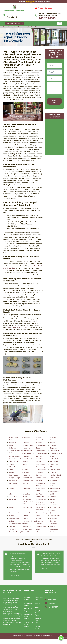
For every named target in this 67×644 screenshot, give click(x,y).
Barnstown (26, 440)
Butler (38, 448)
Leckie (52, 494)
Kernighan (26, 489)
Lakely (11, 494)
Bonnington (13, 445)
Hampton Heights (15, 478)
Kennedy (12, 489)
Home (5, 27)
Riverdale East (55, 516)
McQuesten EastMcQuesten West (28, 502)
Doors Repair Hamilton (32, 641)
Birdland (39, 443)
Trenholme (40, 529)
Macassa (53, 497)
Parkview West (28, 513)
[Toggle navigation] (60, 23)
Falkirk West (13, 467)
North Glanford (55, 508)
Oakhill (52, 510)
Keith (52, 486)
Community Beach (56, 453)
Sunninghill (40, 526)
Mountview (54, 505)
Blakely (52, 443)
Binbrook (26, 443)
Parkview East (14, 513)
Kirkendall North (56, 489)
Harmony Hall (13, 480)
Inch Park (26, 483)
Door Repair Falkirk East (14, 27)
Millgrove (39, 502)
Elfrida (25, 464)
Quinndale (54, 513)
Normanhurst (27, 508)
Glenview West (55, 470)
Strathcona (26, 526)
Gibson (52, 467)
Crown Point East (15, 459)
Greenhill (53, 472)
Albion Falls (26, 437)
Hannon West (55, 478)
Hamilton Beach (56, 475)
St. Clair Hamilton (42, 524)
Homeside (54, 480)
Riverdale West (14, 518)
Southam (53, 521)
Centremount (27, 451)
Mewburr (53, 499)
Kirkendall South (56, 491)
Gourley (11, 472)
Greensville (26, 475)
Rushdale (12, 521)
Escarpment (40, 464)
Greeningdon (13, 475)
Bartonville (40, 440)
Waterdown (27, 532)
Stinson (53, 524)
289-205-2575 (47, 18)
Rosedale (53, 518)
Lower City (40, 497)
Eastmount (54, 462)
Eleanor (11, 464)
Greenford (40, 472)
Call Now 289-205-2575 (15, 23)
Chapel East (40, 451)
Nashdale (12, 508)
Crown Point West (29, 459)
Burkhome (26, 448)
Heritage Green (28, 480)
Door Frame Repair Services (18, 327)
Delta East (40, 459)
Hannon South (41, 478)
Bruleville (53, 445)
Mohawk (53, 502)
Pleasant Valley (41, 513)
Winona (53, 535)
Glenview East (41, 470)
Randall (25, 516)
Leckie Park (13, 497)
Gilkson (25, 470)
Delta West (54, 459)
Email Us (52, 609)
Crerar (52, 456)
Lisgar (25, 497)
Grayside (25, 472)
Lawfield (39, 494)
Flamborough (41, 467)
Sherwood (40, 521)
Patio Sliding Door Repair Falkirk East (31, 27)
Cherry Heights (41, 453)
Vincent (11, 532)
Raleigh (11, 516)
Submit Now (54, 101)
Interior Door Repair (37, 611)
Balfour (11, 440)
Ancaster (53, 437)
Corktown (26, 456)
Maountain (12, 499)
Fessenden (26, 467)
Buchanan (12, 448)
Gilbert (11, 470)
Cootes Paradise (15, 456)
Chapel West (54, 451)
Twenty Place (55, 529)
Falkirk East (54, 464)
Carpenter (53, 448)
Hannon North (27, 478)
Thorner (25, 529)
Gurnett (39, 475)
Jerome (53, 483)
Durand (39, 462)
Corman (39, 456)
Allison (38, 437)
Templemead (13, 529)
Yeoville (11, 537)
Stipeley (11, 526)
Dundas (25, 462)
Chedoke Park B (28, 453)
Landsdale (26, 494)
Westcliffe (53, 532)
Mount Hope (41, 505)
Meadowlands (41, 499)
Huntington (13, 483)
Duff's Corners (14, 462)
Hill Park (39, 480)
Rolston (39, 518)
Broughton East (28, 445)
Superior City (54, 526)
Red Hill (39, 516)
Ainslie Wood (13, 437)
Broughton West (42, 445)
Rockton (25, 518)
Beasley (53, 440)
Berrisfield (12, 443)
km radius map (54, 137)
